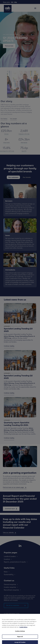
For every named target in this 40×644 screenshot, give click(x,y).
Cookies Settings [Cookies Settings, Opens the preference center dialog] (20, 633)
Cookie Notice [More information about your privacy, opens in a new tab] (23, 629)
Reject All (20, 638)
